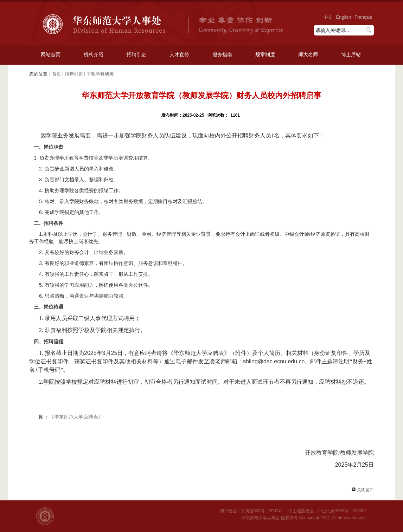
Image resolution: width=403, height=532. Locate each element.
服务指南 (222, 54)
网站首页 (51, 54)
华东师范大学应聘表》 (78, 417)
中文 (328, 17)
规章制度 (265, 54)
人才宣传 (179, 54)
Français (363, 17)
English (344, 17)
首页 (57, 74)
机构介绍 (94, 54)
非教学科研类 (100, 74)
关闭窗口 (361, 490)
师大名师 (308, 54)
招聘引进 (136, 54)
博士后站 (351, 54)
